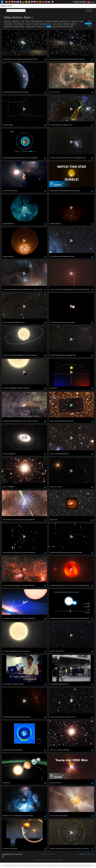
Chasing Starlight (36, 21)
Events (81, 21)
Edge (7, 266)
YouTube (4, 228)
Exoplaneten (8, 24)
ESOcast (75, 21)
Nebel (60, 24)
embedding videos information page (43, 231)
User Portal (83, 2)
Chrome (8, 264)
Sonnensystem (30, 27)
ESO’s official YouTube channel (44, 228)
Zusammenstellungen (51, 21)
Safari (7, 269)
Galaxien (35, 24)
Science (77, 2)
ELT (69, 21)
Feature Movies (19, 24)
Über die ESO (16, 21)
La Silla (54, 24)
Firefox (7, 267)
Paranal (66, 24)
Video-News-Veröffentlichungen (63, 27)
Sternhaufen (41, 27)
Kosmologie (63, 21)
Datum (90, 26)
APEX (28, 21)
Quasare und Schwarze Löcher (14, 27)
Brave (7, 262)
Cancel (15, 297)
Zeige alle (7, 21)
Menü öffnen (6, 6)
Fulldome (28, 24)
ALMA (23, 21)
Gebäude (73, 24)
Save (6, 297)
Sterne (49, 27)
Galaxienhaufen (45, 24)
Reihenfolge (88, 24)
